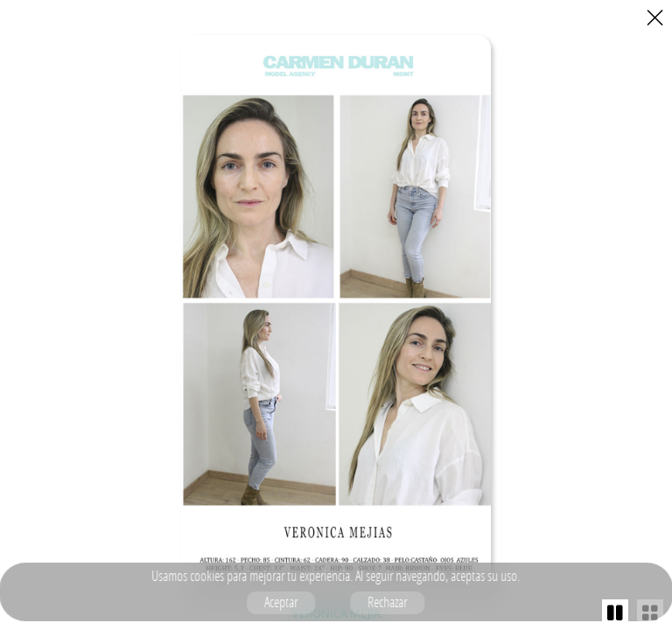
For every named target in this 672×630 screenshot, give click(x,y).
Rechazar (388, 602)
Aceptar (282, 602)
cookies (208, 576)
